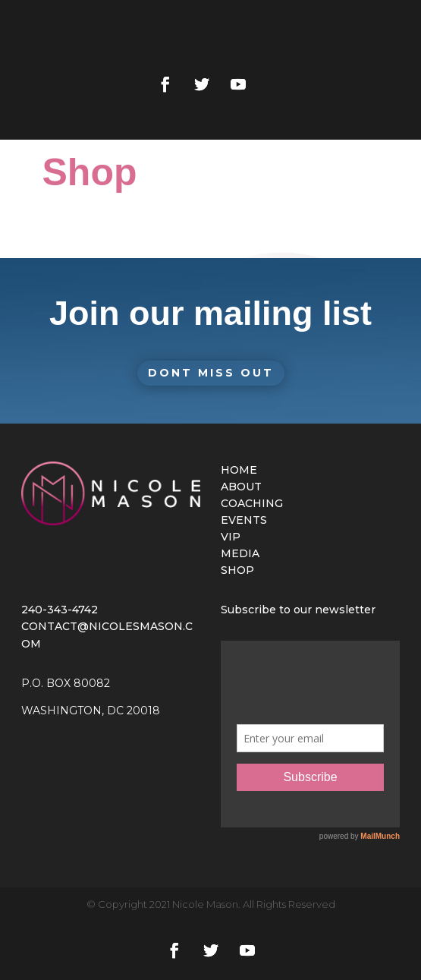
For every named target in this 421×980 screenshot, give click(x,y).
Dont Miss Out (211, 373)
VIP (231, 537)
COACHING (252, 503)
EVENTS (244, 520)
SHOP (237, 570)
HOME (239, 470)
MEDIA (240, 553)
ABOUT (241, 487)
